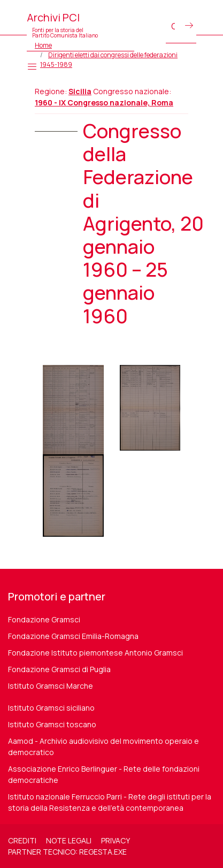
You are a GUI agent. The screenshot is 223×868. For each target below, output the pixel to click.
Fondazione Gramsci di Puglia (59, 669)
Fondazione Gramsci (44, 619)
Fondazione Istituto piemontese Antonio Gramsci (95, 653)
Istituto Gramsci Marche (51, 686)
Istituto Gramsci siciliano (51, 708)
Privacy (116, 840)
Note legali (69, 840)
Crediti (22, 840)
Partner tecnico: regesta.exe (67, 852)
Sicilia (80, 91)
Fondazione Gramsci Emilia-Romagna (73, 636)
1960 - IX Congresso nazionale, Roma (104, 102)
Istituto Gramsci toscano (52, 724)
